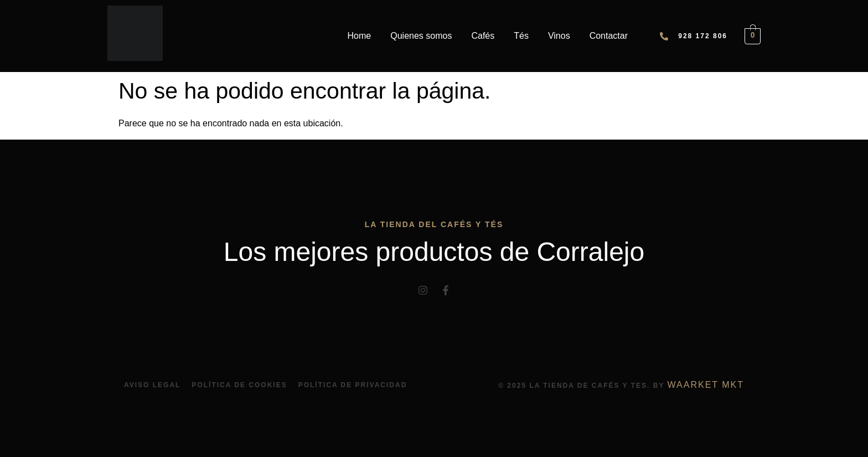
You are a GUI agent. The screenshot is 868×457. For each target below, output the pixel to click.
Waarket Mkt (706, 385)
